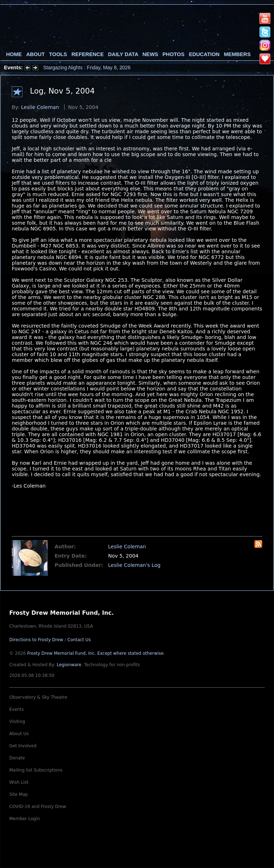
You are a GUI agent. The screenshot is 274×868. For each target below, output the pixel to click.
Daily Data (123, 54)
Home (14, 54)
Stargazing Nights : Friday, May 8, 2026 (87, 68)
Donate (17, 758)
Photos (173, 54)
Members (237, 54)
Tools (58, 54)
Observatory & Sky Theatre (38, 697)
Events (17, 709)
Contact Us (79, 640)
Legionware (69, 665)
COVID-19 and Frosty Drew (38, 807)
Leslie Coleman (40, 107)
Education (204, 54)
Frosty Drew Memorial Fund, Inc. (95, 653)
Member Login (25, 819)
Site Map (19, 794)
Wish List (19, 782)
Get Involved (23, 746)
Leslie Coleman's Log (134, 565)
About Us (19, 734)
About (35, 54)
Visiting (17, 722)
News (150, 54)
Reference (87, 54)
